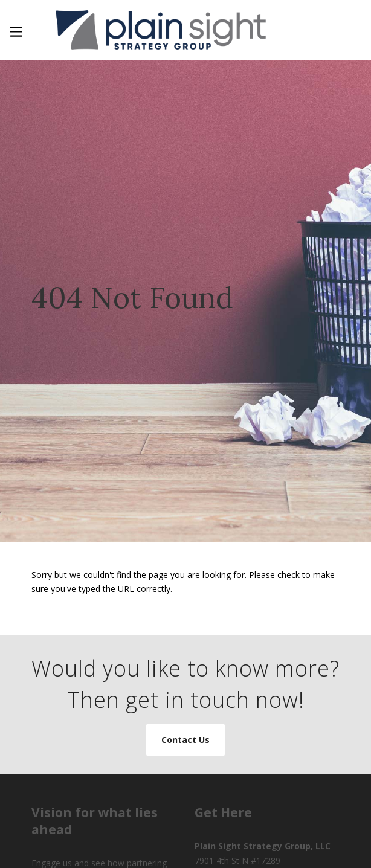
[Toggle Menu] (15, 30)
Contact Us (185, 740)
